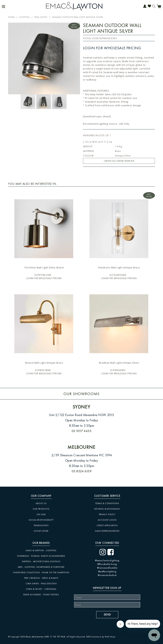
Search (154, 7)
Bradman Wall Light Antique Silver (119, 363)
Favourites (149, 7)
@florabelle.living (107, 564)
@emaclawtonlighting (107, 560)
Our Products (41, 509)
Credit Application (107, 525)
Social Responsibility (41, 520)
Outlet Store (41, 531)
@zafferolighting (107, 571)
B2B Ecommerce (94, 637)
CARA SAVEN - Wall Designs (41, 584)
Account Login (107, 520)
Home (11, 17)
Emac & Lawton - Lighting (41, 550)
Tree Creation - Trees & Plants (41, 578)
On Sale (41, 514)
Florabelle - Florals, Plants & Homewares (41, 556)
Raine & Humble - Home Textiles (41, 595)
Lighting (24, 17)
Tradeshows (41, 525)
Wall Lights (41, 17)
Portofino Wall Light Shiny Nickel (44, 267)
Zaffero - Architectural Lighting (41, 561)
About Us (41, 503)
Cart (159, 7)
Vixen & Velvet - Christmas (41, 589)
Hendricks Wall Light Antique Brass (119, 267)
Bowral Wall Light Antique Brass (44, 363)
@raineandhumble (107, 568)
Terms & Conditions (107, 503)
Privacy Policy (107, 514)
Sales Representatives (107, 531)
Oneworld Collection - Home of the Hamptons (41, 572)
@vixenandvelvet (107, 575)
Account (145, 7)
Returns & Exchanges (107, 509)
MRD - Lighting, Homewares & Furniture (41, 567)
